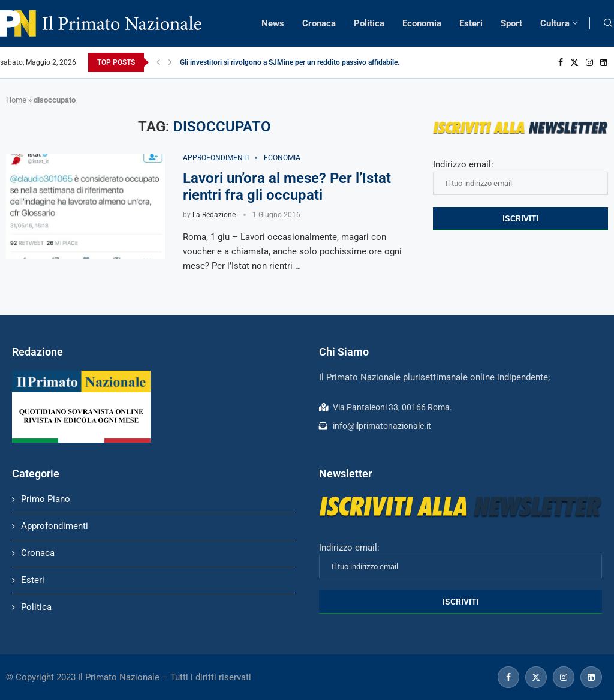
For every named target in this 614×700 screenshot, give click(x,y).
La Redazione (214, 215)
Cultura (555, 23)
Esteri (471, 23)
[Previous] (158, 62)
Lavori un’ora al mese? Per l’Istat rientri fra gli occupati (287, 187)
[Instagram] (589, 62)
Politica (369, 23)
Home (16, 100)
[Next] (170, 62)
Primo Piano (46, 499)
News (273, 23)
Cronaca (319, 23)
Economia (422, 23)
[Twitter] (574, 62)
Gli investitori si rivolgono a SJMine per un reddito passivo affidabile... (291, 62)
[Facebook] (561, 62)
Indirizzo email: (520, 177)
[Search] (608, 23)
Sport (511, 23)
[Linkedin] (604, 62)
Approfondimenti (55, 526)
